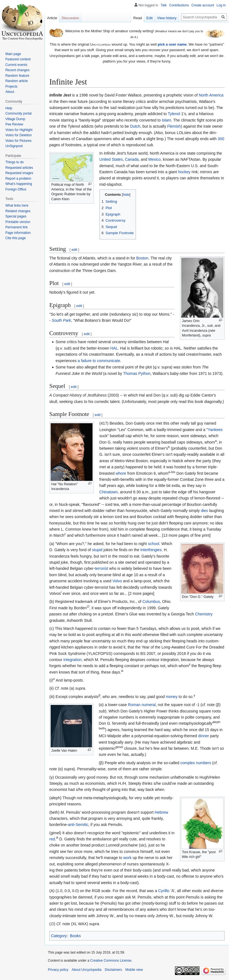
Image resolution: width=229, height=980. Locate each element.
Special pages (16, 216)
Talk (164, 5)
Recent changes (17, 70)
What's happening (19, 184)
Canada (132, 159)
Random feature (17, 76)
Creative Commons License (111, 961)
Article (52, 18)
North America (211, 95)
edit (74, 250)
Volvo (117, 581)
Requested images (19, 173)
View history (167, 18)
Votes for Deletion (19, 135)
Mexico (155, 159)
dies (204, 511)
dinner (204, 736)
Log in (221, 5)
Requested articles (19, 168)
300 (221, 139)
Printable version (18, 222)
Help (9, 108)
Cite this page (15, 238)
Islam (166, 120)
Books (75, 936)
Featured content (18, 59)
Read (137, 18)
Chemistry (204, 614)
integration (73, 660)
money (172, 697)
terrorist (101, 568)
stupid (97, 550)
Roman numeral (142, 705)
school (154, 544)
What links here (17, 206)
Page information (18, 233)
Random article (17, 81)
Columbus (151, 602)
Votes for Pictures (18, 141)
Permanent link (16, 227)
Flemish (174, 126)
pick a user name (172, 44)
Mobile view (134, 970)
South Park (61, 320)
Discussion (70, 18)
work (127, 858)
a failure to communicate (99, 361)
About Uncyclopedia (87, 970)
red (52, 839)
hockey (184, 172)
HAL (114, 348)
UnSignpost (14, 146)
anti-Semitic (78, 825)
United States (111, 159)
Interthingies (151, 550)
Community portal (18, 113)
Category (59, 936)
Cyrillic (164, 891)
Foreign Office (16, 189)
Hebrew (161, 812)
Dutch (135, 126)
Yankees (215, 430)
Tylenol (174, 114)
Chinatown (109, 492)
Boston (142, 258)
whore (121, 473)
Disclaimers (113, 970)
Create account (203, 5)
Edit (149, 18)
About (10, 92)
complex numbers (196, 763)
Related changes (18, 211)
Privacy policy (58, 970)
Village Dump (15, 119)
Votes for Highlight (19, 130)
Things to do (14, 162)
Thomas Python (137, 373)
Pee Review (14, 124)
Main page (13, 54)
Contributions (179, 5)
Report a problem (18, 179)
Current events (16, 65)
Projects (11, 86)
